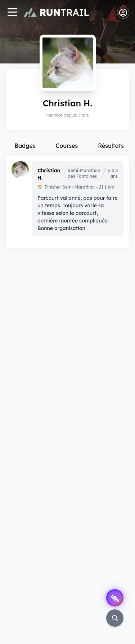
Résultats (111, 146)
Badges (25, 146)
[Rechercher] (115, 618)
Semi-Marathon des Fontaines (84, 173)
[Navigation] (12, 13)
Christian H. (49, 174)
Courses (67, 146)
